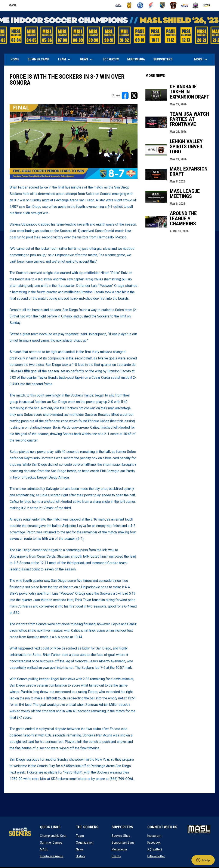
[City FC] (140, 5)
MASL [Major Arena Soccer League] (13, 6)
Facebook (154, 843)
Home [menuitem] (15, 59)
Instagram (154, 836)
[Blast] (129, 5)
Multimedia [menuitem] (136, 59)
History (81, 856)
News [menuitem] (87, 60)
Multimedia (119, 849)
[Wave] (206, 5)
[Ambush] (118, 5)
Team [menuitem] (65, 60)
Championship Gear (53, 836)
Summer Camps (51, 843)
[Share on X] (134, 96)
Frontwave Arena (52, 856)
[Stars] (184, 5)
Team (80, 836)
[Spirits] (173, 5)
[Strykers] (196, 5)
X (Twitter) (155, 849)
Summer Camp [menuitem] (38, 59)
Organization (85, 843)
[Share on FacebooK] (125, 96)
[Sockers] (162, 5)
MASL (44, 849)
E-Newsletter (156, 856)
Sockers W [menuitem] (111, 59)
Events (116, 856)
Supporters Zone (123, 843)
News (80, 849)
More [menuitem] (201, 60)
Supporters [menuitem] (163, 59)
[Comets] (151, 5)
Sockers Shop (121, 836)
